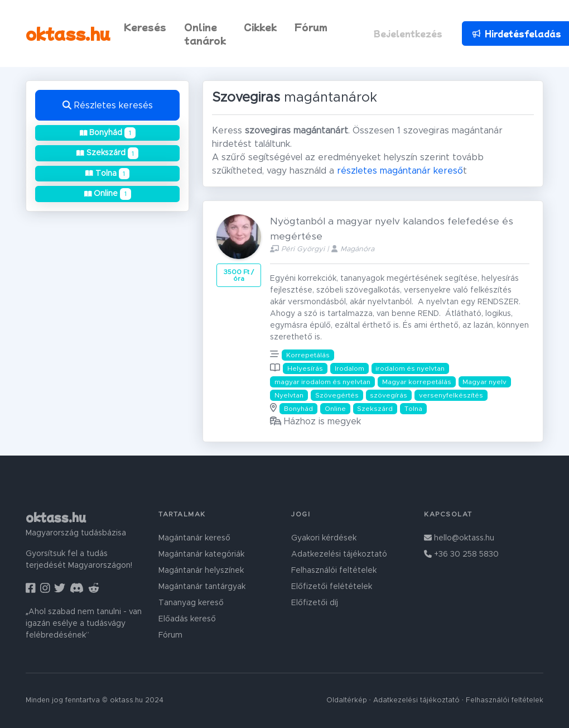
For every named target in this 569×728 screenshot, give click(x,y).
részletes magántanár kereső (400, 171)
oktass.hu (68, 33)
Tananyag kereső (191, 603)
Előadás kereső (187, 619)
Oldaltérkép (347, 700)
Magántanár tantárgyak (202, 587)
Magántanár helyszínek (201, 571)
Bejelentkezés (408, 33)
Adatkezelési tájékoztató (339, 554)
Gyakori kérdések (324, 538)
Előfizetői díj (315, 603)
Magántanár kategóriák (201, 554)
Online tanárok (205, 33)
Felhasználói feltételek (334, 571)
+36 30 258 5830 (461, 554)
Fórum (311, 27)
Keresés (145, 27)
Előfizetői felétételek (332, 587)
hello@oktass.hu (459, 538)
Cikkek (260, 27)
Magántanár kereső (194, 538)
